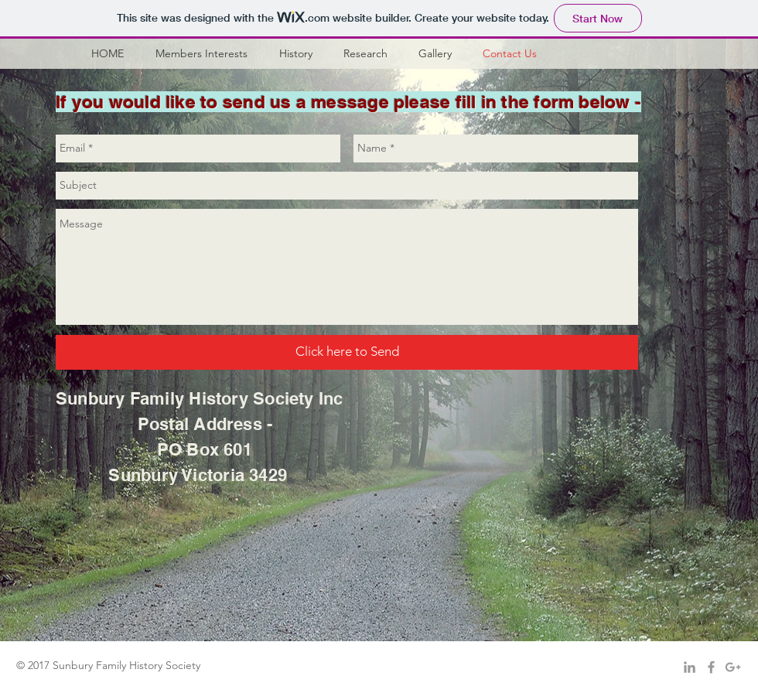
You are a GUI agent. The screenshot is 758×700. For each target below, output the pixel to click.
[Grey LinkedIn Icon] (690, 667)
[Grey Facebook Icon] (711, 667)
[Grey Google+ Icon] (733, 667)
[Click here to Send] (347, 352)
